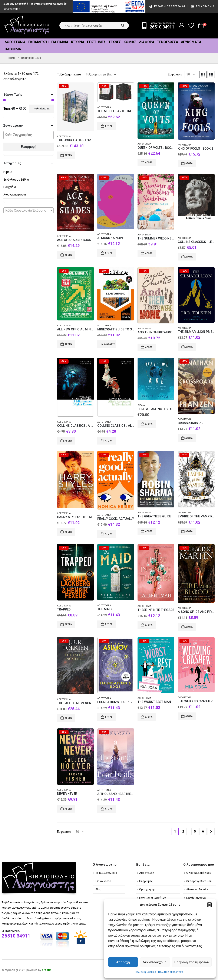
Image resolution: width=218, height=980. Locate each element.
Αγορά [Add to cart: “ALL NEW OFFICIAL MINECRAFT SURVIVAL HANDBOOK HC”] (68, 344)
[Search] (123, 25)
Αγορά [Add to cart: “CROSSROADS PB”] (189, 438)
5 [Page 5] (195, 831)
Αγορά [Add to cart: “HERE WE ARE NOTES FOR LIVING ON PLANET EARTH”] (149, 424)
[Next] (211, 832)
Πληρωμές (146, 881)
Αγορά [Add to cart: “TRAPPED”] (68, 625)
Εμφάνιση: (175, 74)
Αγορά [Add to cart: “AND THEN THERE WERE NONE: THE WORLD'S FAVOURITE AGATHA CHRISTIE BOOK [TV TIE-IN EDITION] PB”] (149, 347)
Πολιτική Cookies (146, 972)
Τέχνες (115, 42)
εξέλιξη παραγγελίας (167, 6)
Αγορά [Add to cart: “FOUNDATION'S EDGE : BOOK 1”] (109, 717)
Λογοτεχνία (15, 42)
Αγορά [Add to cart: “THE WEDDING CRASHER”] (189, 716)
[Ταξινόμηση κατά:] (101, 75)
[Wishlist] (191, 25)
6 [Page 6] (203, 831)
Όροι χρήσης (147, 889)
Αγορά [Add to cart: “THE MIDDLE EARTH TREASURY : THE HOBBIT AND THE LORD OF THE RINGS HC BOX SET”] (109, 126)
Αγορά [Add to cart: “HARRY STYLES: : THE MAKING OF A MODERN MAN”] (68, 532)
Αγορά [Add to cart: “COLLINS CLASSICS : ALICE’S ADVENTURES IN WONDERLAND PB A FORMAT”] (109, 441)
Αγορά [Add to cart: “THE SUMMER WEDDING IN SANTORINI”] (149, 253)
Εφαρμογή (29, 147)
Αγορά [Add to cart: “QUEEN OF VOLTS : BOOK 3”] (149, 163)
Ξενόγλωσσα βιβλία (16, 180)
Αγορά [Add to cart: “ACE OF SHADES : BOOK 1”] (68, 255)
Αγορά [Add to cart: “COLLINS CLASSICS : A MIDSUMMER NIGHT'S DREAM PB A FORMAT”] (68, 441)
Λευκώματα (191, 42)
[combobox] (29, 210)
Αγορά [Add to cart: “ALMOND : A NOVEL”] (109, 253)
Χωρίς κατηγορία (15, 194)
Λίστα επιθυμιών (197, 889)
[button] (209, 905)
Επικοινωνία (202, 6)
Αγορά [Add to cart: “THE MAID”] (109, 624)
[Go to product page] (75, 107)
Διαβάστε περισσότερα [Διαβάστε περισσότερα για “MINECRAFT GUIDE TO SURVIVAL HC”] (110, 344)
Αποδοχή (123, 962)
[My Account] (182, 25)
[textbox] (30, 135)
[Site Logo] (27, 26)
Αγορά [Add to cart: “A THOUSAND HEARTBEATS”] (109, 809)
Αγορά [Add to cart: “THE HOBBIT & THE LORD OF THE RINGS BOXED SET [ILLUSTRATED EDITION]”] (68, 155)
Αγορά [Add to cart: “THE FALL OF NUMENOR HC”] (68, 718)
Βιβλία (141, 405)
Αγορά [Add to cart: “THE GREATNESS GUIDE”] (149, 531)
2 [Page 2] (183, 831)
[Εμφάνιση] (191, 75)
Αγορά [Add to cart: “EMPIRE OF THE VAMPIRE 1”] (189, 531)
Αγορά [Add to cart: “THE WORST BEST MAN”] (149, 717)
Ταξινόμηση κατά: (69, 74)
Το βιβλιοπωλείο (106, 873)
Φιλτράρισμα (42, 109)
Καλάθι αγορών (196, 898)
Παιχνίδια (13, 49)
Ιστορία (78, 42)
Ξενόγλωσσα (168, 42)
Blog (98, 889)
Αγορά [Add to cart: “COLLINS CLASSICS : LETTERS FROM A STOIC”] (189, 257)
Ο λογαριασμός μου (199, 873)
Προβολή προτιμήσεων (192, 962)
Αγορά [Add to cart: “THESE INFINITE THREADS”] (149, 625)
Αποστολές (147, 873)
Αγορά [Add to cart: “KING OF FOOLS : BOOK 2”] (189, 163)
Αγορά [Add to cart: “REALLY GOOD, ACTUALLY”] (109, 534)
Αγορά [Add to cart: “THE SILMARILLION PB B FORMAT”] (189, 347)
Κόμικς (130, 42)
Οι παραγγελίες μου (199, 881)
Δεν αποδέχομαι (155, 962)
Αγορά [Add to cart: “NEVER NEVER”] (68, 809)
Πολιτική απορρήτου (171, 972)
